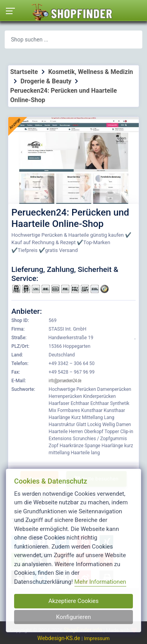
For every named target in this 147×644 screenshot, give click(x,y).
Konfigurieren (73, 617)
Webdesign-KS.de (59, 638)
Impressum (97, 638)
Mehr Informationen (100, 582)
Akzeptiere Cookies (73, 601)
